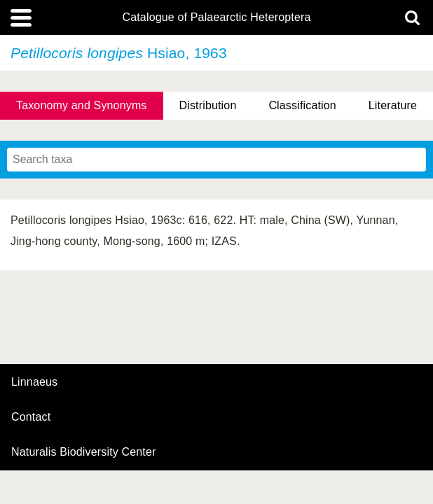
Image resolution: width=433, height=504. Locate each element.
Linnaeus (34, 382)
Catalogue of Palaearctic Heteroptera (216, 17)
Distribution (207, 105)
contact (31, 417)
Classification (302, 105)
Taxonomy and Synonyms (82, 105)
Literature (393, 105)
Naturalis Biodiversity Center (84, 452)
